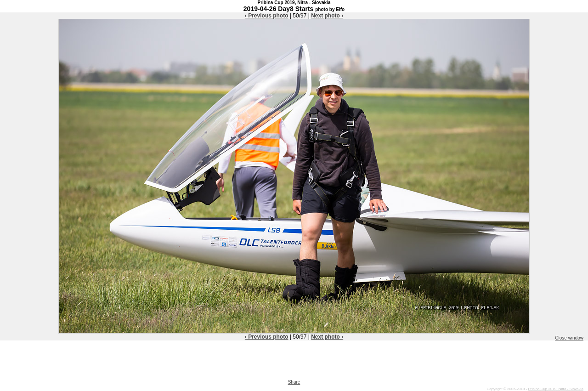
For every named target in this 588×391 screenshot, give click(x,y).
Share (294, 382)
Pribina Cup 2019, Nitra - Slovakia (556, 389)
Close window (569, 338)
